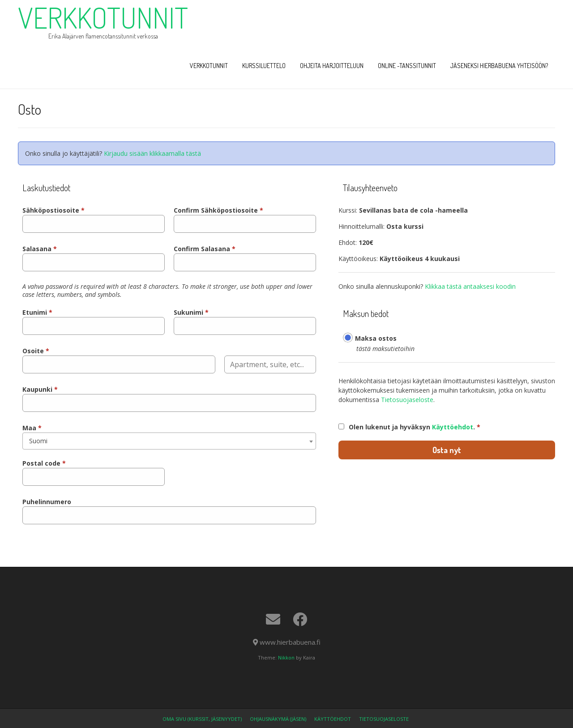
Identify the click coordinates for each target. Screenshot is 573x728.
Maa (32, 428)
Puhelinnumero (47, 502)
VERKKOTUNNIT (209, 66)
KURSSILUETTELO (264, 66)
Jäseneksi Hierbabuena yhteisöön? (499, 66)
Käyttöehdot (453, 427)
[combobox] (169, 441)
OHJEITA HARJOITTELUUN (332, 66)
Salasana (40, 249)
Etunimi (37, 312)
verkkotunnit (103, 17)
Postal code (44, 463)
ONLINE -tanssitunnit (407, 66)
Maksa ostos (376, 338)
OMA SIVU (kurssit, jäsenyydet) (202, 719)
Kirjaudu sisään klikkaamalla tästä (152, 153)
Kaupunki (40, 389)
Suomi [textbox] (38, 441)
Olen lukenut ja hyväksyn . (415, 427)
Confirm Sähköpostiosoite (218, 210)
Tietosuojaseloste (407, 400)
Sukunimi (191, 312)
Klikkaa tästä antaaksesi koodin (470, 286)
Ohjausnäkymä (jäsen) (278, 719)
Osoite (36, 351)
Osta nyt (447, 450)
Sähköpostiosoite (53, 210)
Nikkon (286, 657)
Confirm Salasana (205, 249)
